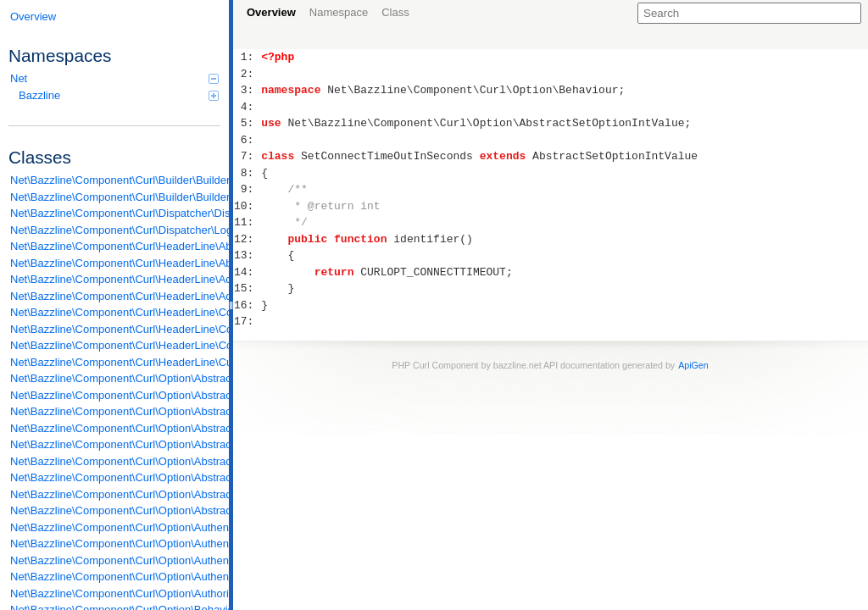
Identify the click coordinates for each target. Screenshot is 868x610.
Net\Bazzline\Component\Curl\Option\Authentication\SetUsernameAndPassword (115, 577)
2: (247, 74)
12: (247, 239)
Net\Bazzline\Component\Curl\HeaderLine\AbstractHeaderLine (115, 263)
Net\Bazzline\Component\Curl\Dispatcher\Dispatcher (115, 213)
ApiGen (693, 365)
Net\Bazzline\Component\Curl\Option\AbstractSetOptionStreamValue (115, 461)
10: (247, 206)
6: (247, 140)
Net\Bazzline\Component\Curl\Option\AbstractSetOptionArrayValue (115, 395)
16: (247, 305)
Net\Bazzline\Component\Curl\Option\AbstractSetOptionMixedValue (115, 444)
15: (247, 288)
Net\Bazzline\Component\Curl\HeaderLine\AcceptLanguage (115, 296)
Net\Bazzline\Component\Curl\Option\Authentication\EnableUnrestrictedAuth (115, 527)
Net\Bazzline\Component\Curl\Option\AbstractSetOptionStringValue (115, 477)
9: (247, 189)
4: (247, 107)
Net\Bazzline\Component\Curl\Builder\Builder (115, 180)
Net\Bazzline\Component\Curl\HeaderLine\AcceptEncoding (115, 279)
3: (247, 90)
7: (247, 156)
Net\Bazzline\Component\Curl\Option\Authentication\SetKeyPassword (115, 560)
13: (247, 255)
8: (247, 173)
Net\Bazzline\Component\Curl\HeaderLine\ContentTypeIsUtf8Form (115, 312)
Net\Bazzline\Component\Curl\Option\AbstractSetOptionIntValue (115, 428)
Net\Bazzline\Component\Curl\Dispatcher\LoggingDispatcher (115, 230)
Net (114, 78)
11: (247, 222)
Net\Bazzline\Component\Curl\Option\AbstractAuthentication (115, 378)
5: (247, 123)
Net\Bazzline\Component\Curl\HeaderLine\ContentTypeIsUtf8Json (115, 345)
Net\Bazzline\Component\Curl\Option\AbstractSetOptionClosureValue (115, 411)
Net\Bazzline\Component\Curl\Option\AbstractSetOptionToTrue (115, 510)
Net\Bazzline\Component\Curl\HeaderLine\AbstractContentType (115, 246)
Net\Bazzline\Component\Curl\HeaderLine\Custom (115, 362)
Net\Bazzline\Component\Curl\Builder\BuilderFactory (115, 197)
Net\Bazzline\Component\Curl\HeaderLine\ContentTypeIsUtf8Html (115, 329)
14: (247, 272)
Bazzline (119, 95)
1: (247, 57)
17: (247, 321)
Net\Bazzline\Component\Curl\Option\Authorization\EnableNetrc (115, 593)
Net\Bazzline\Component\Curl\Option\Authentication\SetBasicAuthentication (115, 543)
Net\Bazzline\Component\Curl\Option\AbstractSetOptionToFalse (115, 494)
